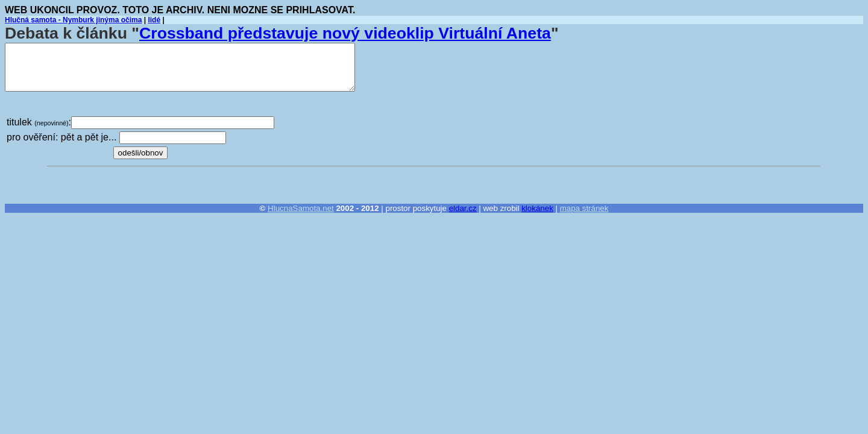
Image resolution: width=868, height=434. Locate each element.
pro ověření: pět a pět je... (61, 137)
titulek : (39, 122)
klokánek (537, 208)
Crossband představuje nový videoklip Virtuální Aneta (345, 33)
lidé (154, 20)
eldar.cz (463, 208)
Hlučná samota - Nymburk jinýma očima (73, 20)
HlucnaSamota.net (301, 208)
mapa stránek (584, 208)
